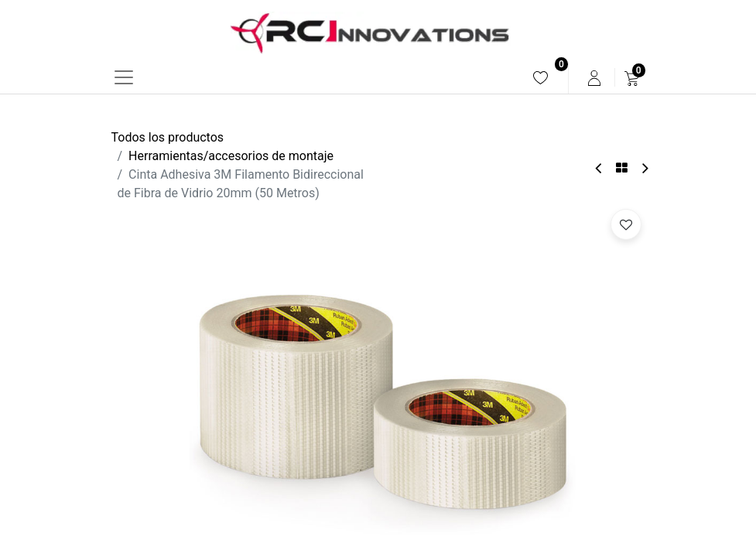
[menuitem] (540, 78)
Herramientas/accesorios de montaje (231, 156)
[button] (626, 224)
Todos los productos (168, 137)
